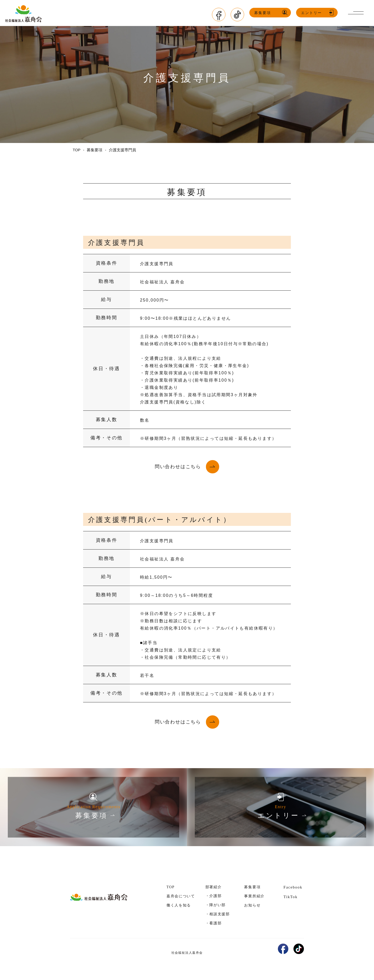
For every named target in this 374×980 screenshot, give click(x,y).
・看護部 (214, 923)
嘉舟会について (181, 896)
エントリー (313, 13)
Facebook (293, 887)
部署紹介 (214, 887)
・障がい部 (216, 905)
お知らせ (252, 905)
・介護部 (214, 896)
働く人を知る (179, 905)
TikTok (290, 897)
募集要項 (265, 13)
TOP (171, 887)
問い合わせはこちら (178, 467)
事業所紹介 (254, 896)
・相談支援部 (218, 914)
